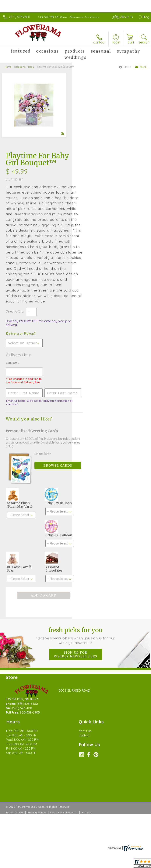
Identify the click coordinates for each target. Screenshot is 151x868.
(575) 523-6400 (20, 17)
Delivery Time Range (90, 290)
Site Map (87, 752)
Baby (31, 67)
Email (141, 67)
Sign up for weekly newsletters (76, 594)
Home (8, 67)
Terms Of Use (14, 752)
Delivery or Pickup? (93, 265)
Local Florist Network (64, 752)
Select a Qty (87, 243)
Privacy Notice (37, 752)
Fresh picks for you (76, 575)
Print (125, 67)
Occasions (20, 67)
